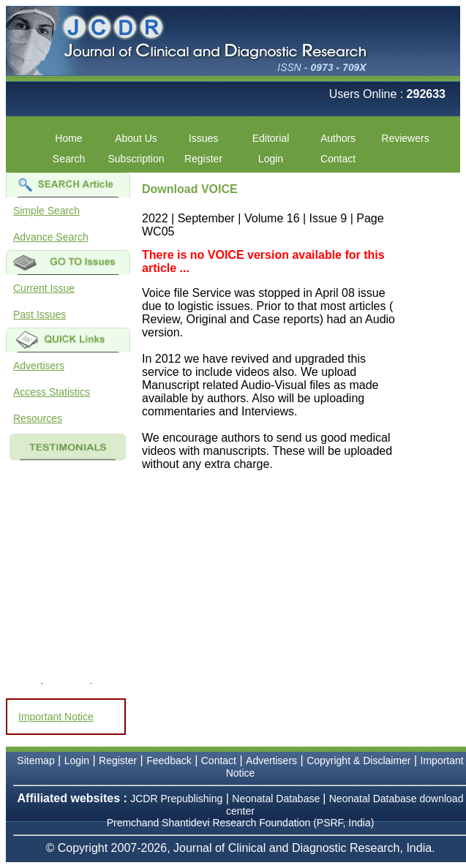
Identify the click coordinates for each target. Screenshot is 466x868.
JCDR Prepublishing (176, 799)
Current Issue (44, 288)
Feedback (169, 761)
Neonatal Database (277, 799)
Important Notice (56, 717)
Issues (203, 138)
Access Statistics (52, 392)
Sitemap (35, 761)
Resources (38, 418)
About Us (136, 138)
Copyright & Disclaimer (358, 761)
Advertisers (39, 366)
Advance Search (51, 237)
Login (271, 159)
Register (203, 159)
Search (69, 159)
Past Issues (40, 314)
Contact (338, 159)
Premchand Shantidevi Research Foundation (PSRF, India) (241, 823)
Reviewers (405, 138)
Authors (338, 138)
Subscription (136, 159)
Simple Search (46, 211)
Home (68, 138)
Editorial (271, 138)
